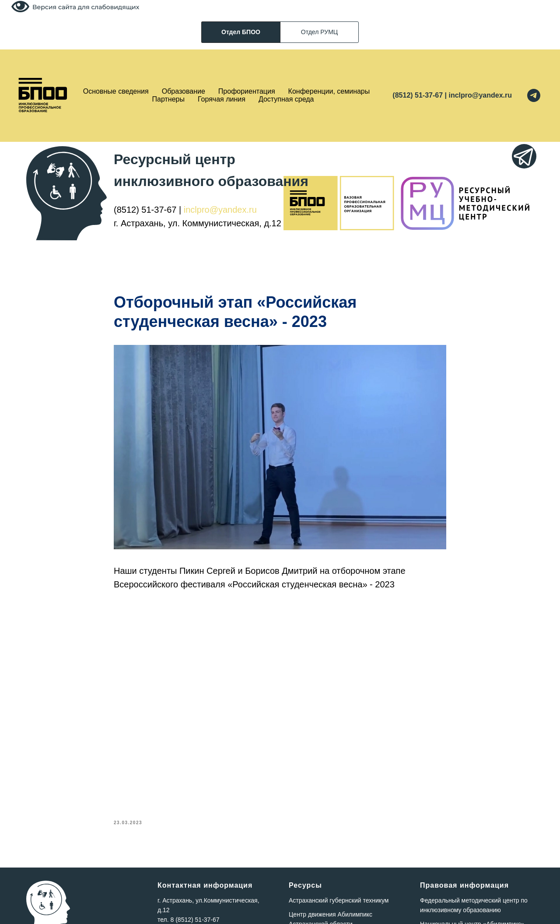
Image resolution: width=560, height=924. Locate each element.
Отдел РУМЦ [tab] (319, 32)
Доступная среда (286, 99)
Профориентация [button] (247, 91)
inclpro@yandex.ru (220, 210)
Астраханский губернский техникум (339, 900)
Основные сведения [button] (116, 91)
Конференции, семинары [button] (329, 91)
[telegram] (534, 95)
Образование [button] (184, 91)
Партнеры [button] (168, 99)
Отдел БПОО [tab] (241, 32)
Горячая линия (222, 99)
